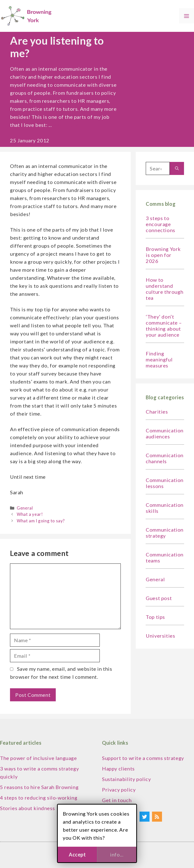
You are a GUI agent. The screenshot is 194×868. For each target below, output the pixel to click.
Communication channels (165, 458)
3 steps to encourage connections (160, 224)
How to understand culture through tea (164, 289)
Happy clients (118, 768)
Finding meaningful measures (159, 359)
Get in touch (117, 800)
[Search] (177, 168)
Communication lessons (165, 483)
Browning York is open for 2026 (163, 255)
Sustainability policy (126, 779)
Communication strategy (165, 533)
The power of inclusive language (38, 758)
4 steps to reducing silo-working (39, 798)
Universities (160, 636)
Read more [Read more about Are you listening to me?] (66, 125)
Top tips (155, 617)
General (25, 508)
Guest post (159, 598)
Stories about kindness (27, 808)
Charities (157, 412)
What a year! (30, 514)
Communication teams (165, 557)
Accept (77, 854)
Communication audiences (165, 433)
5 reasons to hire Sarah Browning (39, 787)
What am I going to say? (41, 521)
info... (117, 854)
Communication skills (165, 508)
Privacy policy (119, 790)
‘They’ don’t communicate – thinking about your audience (164, 326)
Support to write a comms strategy (143, 758)
